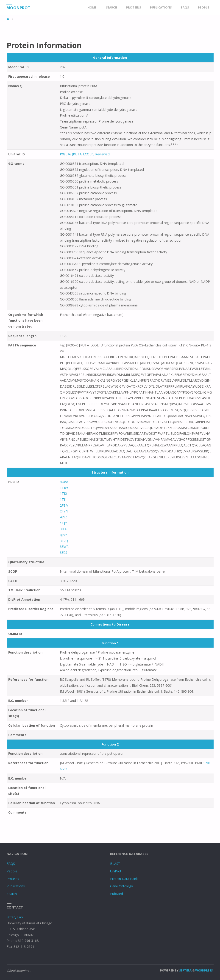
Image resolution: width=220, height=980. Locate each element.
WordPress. (204, 970)
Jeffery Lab (15, 917)
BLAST (115, 864)
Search (12, 894)
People (12, 871)
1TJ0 (63, 493)
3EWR (64, 547)
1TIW (64, 488)
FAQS (11, 864)
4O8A (64, 482)
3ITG (64, 529)
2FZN (64, 511)
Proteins (13, 879)
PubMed (117, 894)
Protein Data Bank (124, 879)
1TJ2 (63, 523)
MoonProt (19, 8)
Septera (185, 970)
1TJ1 (63, 499)
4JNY (63, 535)
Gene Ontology (121, 886)
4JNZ (64, 517)
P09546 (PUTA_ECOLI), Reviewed (85, 154)
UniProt (116, 871)
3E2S (64, 553)
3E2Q (64, 541)
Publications (16, 886)
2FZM (64, 505)
